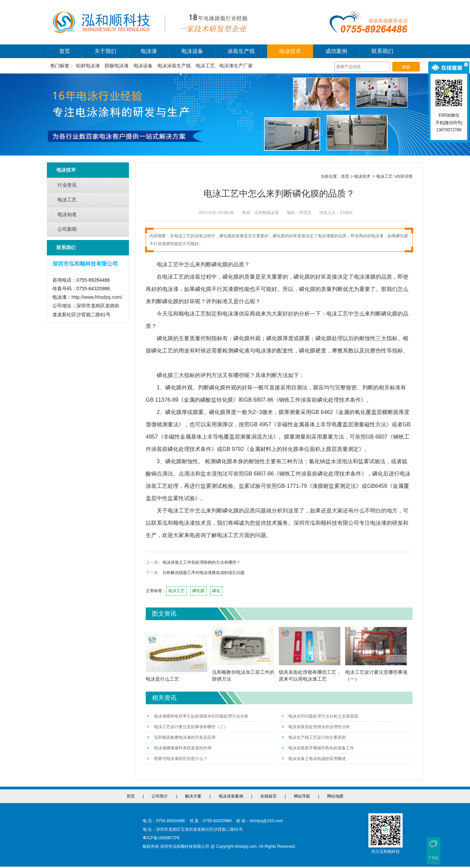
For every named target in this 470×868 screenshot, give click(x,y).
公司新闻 (63, 228)
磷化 (216, 591)
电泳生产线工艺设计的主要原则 (314, 737)
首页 (65, 51)
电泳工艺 (205, 66)
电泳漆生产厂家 (236, 66)
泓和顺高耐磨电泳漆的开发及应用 (181, 737)
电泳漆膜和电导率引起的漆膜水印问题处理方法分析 (198, 716)
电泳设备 (192, 51)
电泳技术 (290, 51)
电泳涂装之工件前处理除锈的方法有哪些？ (201, 562)
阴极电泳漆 (117, 66)
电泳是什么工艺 (162, 679)
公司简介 (160, 796)
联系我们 (382, 51)
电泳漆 (149, 51)
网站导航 (302, 796)
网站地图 (335, 796)
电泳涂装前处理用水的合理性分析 (316, 727)
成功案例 (336, 51)
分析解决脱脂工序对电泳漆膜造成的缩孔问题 (204, 573)
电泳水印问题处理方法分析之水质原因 (320, 716)
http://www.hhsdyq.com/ (97, 297)
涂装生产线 (241, 51)
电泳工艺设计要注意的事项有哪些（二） (188, 727)
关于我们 (105, 51)
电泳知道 (63, 213)
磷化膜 (198, 591)
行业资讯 (63, 184)
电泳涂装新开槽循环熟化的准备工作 (318, 748)
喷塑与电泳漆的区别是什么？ (177, 759)
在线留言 (269, 796)
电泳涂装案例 (231, 796)
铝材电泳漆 (88, 66)
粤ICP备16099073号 (161, 838)
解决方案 (193, 796)
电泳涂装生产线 (174, 66)
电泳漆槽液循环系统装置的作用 (179, 748)
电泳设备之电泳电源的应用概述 (314, 759)
